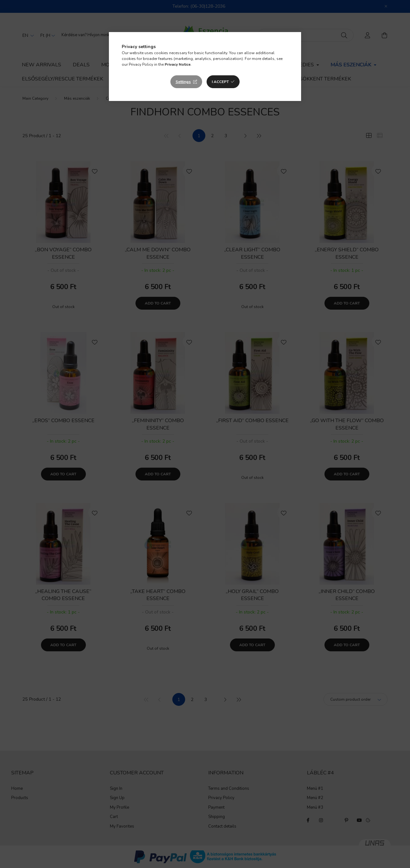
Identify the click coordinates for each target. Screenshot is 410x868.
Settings (183, 82)
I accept (220, 82)
